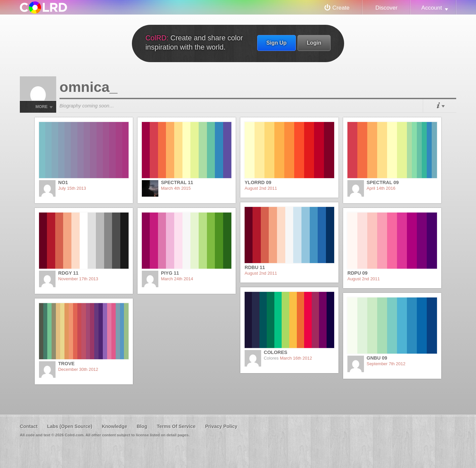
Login (314, 43)
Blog (142, 426)
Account (432, 8)
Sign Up (277, 43)
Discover (386, 8)
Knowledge (115, 426)
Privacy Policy (221, 426)
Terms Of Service (176, 426)
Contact (29, 426)
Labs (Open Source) (70, 426)
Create (341, 8)
